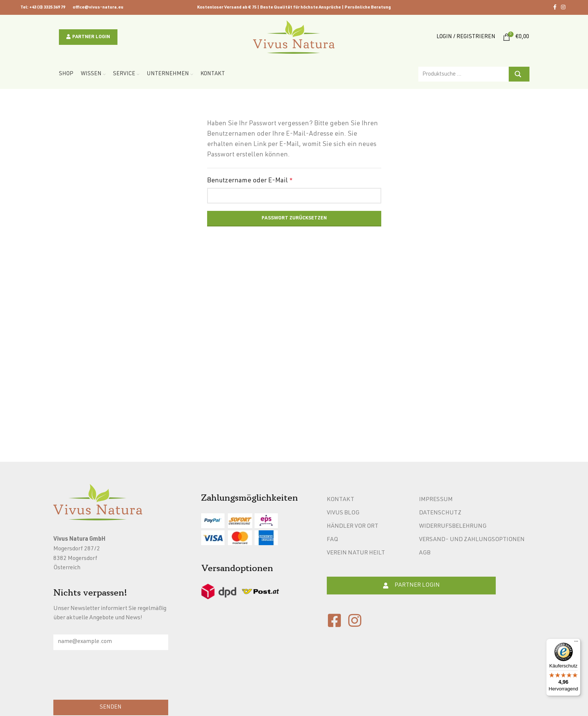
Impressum (436, 500)
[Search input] (464, 74)
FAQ (332, 540)
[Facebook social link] (555, 8)
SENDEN (111, 707)
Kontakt (340, 500)
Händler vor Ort (353, 527)
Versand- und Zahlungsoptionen (472, 540)
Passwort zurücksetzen (294, 218)
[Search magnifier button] (519, 74)
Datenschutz (440, 513)
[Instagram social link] (563, 8)
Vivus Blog (343, 513)
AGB (425, 553)
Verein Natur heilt (356, 553)
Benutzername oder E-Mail (250, 181)
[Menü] (576, 643)
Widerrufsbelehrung (453, 527)
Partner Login (88, 37)
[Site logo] (294, 37)
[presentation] (110, 677)
